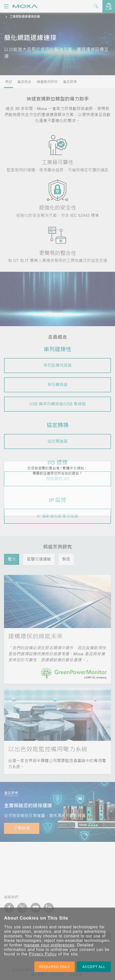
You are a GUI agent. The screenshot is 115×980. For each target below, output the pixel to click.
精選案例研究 (47, 82)
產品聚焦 (70, 82)
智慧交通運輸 (39, 559)
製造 (66, 559)
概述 (9, 82)
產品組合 (24, 82)
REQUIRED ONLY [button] (54, 967)
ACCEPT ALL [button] (94, 967)
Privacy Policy (43, 954)
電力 (12, 559)
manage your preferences (49, 945)
